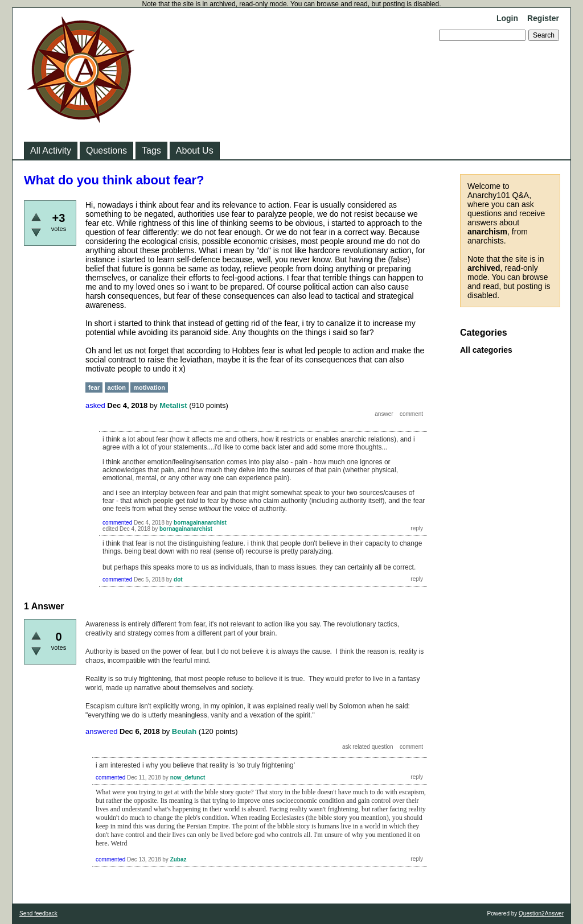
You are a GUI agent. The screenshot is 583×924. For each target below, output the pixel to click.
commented (117, 523)
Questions (106, 150)
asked (95, 405)
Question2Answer (541, 913)
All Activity (51, 150)
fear (94, 387)
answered (101, 731)
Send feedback (38, 913)
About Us (195, 150)
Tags (151, 150)
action (117, 387)
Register (543, 18)
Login (507, 18)
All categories (486, 350)
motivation (149, 387)
